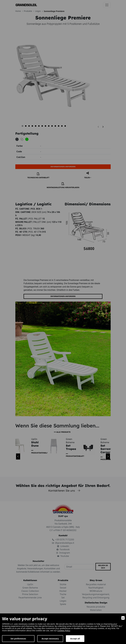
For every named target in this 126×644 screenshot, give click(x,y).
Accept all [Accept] (75, 639)
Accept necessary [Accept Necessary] (50, 639)
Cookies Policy (64, 630)
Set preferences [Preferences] (18, 639)
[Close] (123, 618)
